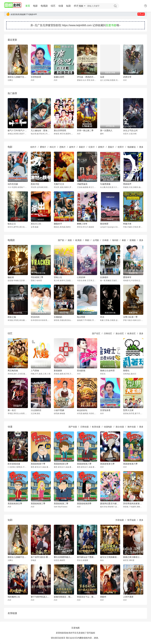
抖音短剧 (120, 520)
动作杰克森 (13, 184)
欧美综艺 (132, 333)
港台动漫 (120, 427)
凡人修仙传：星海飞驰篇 (41, 130)
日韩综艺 (108, 333)
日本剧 (105, 240)
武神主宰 (127, 77)
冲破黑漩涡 (82, 184)
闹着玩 (126, 371)
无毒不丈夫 (59, 184)
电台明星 (81, 317)
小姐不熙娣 (59, 410)
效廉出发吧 (59, 77)
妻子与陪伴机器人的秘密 (41, 597)
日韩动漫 (84, 427)
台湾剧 (96, 240)
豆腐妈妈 (58, 317)
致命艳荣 (104, 224)
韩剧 (87, 240)
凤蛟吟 (103, 597)
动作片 (33, 147)
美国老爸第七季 (107, 464)
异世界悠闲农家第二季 (133, 504)
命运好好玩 (82, 410)
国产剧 (61, 240)
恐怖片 (63, 147)
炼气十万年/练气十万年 (18, 130)
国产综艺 (96, 333)
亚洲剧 (133, 240)
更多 (141, 147)
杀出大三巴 (36, 224)
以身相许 (104, 277)
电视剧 (44, 6)
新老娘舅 (58, 371)
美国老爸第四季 (84, 504)
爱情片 (43, 147)
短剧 (68, 6)
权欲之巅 (12, 317)
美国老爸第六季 (130, 464)
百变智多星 (36, 77)
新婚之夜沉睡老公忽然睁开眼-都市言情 (133, 557)
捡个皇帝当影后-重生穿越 (41, 557)
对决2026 (35, 317)
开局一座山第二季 (85, 130)
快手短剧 (132, 520)
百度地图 (75, 628)
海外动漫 (132, 427)
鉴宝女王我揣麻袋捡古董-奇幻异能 (110, 557)
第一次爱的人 (106, 130)
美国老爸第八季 (84, 464)
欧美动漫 (96, 427)
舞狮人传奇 (82, 224)
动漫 (61, 6)
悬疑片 (111, 147)
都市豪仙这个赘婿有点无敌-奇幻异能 (87, 557)
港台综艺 (120, 333)
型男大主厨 (128, 410)
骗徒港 (11, 277)
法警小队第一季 (130, 317)
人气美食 (35, 371)
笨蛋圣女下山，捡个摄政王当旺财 (87, 597)
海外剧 (115, 240)
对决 (102, 317)
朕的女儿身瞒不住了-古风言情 (18, 77)
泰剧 (124, 240)
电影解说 (132, 147)
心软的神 (81, 277)
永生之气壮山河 (130, 130)
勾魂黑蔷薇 (105, 184)
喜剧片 (82, 147)
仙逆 (102, 77)
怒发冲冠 (35, 184)
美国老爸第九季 (61, 464)
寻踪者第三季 (37, 277)
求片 (76, 6)
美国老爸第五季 (15, 504)
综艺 (53, 6)
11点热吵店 (36, 410)
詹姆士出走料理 (107, 371)
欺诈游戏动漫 (14, 464)
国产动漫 (73, 427)
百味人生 (58, 277)
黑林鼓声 (127, 184)
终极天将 (127, 224)
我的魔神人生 (14, 597)
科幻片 (53, 147)
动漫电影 (108, 427)
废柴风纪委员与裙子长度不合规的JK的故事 (110, 504)
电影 (35, 6)
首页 (28, 6)
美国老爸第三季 (38, 504)
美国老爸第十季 (38, 464)
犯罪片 (121, 147)
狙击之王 (12, 224)
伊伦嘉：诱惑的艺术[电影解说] (87, 77)
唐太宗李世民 (60, 130)
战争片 (72, 147)
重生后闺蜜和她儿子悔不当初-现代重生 (64, 557)
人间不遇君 (128, 597)
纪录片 (92, 147)
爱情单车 (127, 277)
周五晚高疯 (13, 371)
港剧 (70, 240)
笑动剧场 (81, 371)
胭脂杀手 (58, 224)
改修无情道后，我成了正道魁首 (64, 597)
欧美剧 (78, 240)
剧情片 (101, 147)
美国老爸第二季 (61, 504)
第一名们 (12, 410)
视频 (81, 6)
